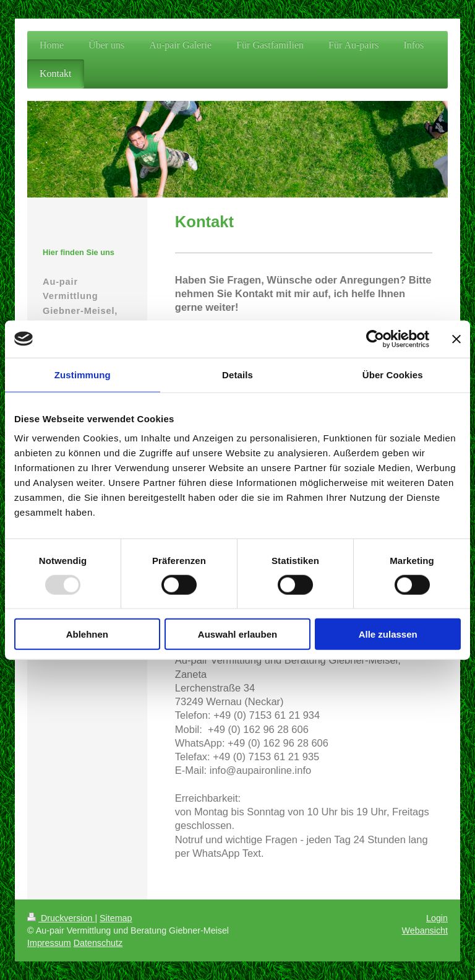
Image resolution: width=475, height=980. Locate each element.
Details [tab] (237, 374)
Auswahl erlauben (237, 634)
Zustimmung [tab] (83, 374)
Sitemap (116, 918)
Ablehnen (87, 634)
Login (437, 918)
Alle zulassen (388, 634)
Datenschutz (98, 943)
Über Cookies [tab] (393, 374)
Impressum (49, 943)
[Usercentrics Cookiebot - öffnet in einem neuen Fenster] (375, 339)
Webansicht (425, 930)
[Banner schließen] (456, 339)
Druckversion (61, 918)
